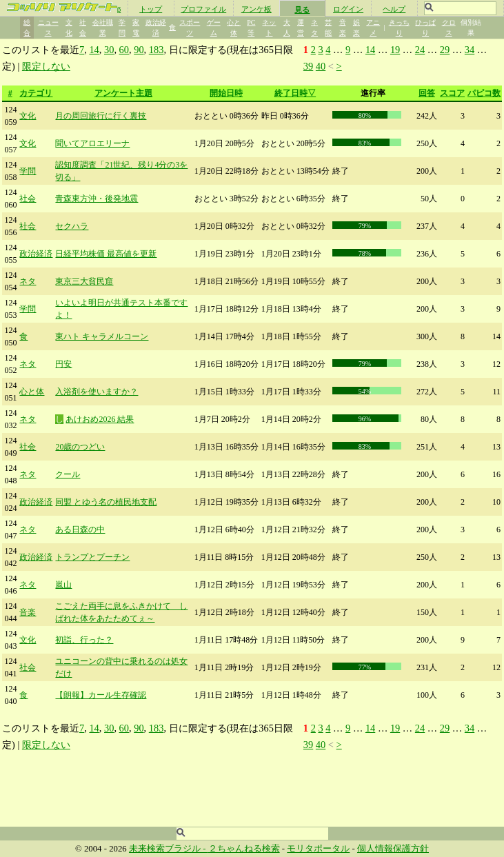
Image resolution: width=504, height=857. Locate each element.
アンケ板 (256, 9)
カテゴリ (36, 93)
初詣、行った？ (84, 640)
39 (308, 66)
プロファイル (203, 9)
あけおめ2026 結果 (100, 419)
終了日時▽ (295, 93)
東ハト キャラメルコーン (102, 336)
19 (395, 50)
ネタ (28, 281)
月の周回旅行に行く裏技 (101, 116)
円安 (63, 364)
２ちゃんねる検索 (244, 849)
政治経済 (36, 254)
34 (470, 50)
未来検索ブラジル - (169, 849)
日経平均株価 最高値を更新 (106, 254)
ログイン (348, 9)
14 (94, 50)
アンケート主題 (123, 93)
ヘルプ (394, 9)
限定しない (46, 66)
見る (302, 10)
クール (68, 474)
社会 (28, 199)
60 (124, 50)
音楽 (28, 612)
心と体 (32, 392)
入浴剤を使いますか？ (97, 392)
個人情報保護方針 (393, 849)
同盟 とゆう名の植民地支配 (106, 502)
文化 (28, 116)
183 (157, 50)
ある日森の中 (80, 530)
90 (139, 50)
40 (321, 66)
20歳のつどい (80, 447)
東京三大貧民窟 (84, 281)
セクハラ (72, 226)
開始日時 (226, 93)
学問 (28, 171)
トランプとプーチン (92, 557)
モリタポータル (318, 849)
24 (420, 50)
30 (109, 50)
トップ (151, 9)
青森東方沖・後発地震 (97, 199)
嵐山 (63, 585)
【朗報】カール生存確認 (101, 695)
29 (445, 50)
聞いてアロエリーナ (92, 143)
